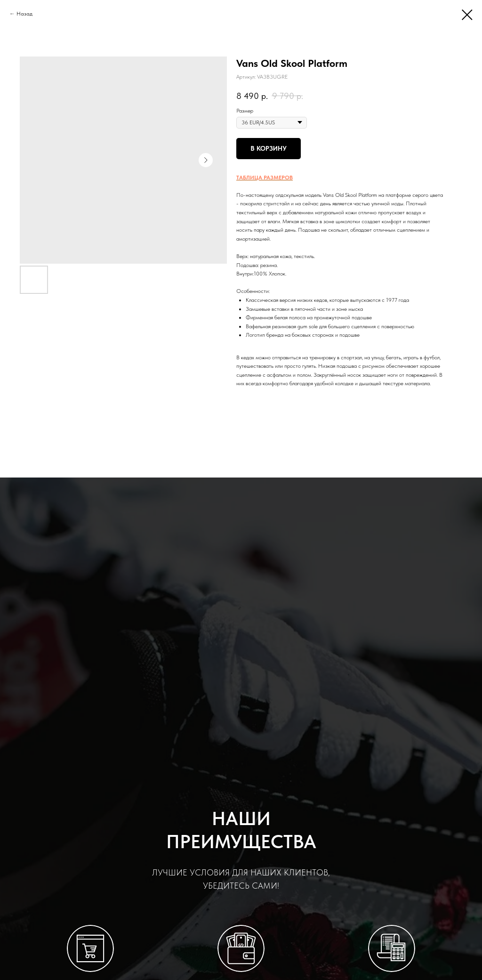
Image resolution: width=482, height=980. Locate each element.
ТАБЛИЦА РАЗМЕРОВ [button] (265, 178)
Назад (24, 14)
